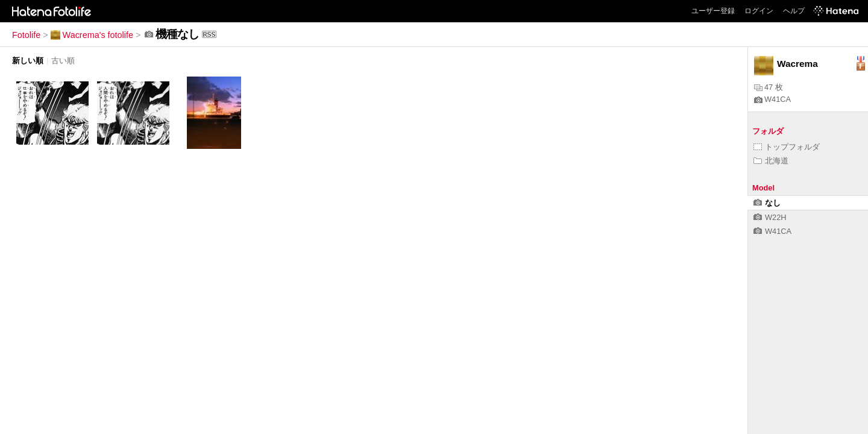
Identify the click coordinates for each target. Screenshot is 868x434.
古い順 (63, 61)
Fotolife (26, 35)
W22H (770, 217)
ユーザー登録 (713, 11)
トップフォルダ (787, 147)
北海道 (771, 161)
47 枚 (769, 87)
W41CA (772, 99)
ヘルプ (794, 11)
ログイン (759, 11)
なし (767, 203)
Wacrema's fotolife (92, 35)
